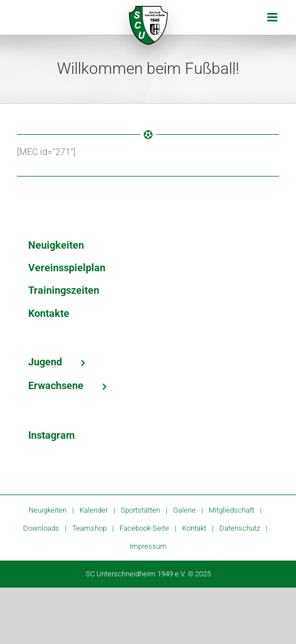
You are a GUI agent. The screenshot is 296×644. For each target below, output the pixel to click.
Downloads (41, 528)
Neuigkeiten (48, 510)
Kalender (94, 510)
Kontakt (194, 528)
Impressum (148, 546)
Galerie (184, 510)
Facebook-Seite (144, 528)
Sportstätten (140, 510)
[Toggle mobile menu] (273, 17)
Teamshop (89, 528)
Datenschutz (240, 528)
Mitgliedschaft (231, 510)
